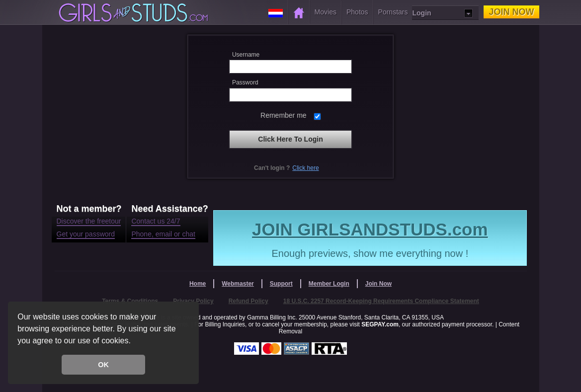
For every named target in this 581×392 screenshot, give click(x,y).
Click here (305, 168)
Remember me (284, 115)
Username (246, 55)
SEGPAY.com (380, 324)
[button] (134, 342)
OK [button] (103, 365)
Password (245, 82)
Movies (326, 12)
